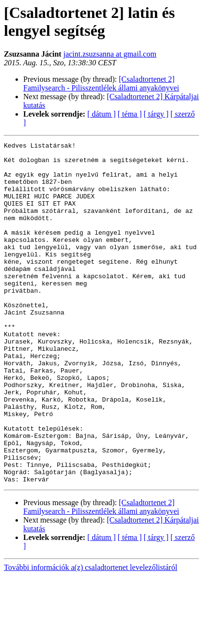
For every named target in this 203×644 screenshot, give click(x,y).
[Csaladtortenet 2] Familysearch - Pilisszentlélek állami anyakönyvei (101, 83)
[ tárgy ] (156, 114)
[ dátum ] (101, 114)
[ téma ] (130, 114)
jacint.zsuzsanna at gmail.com (110, 54)
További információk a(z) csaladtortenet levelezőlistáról (91, 636)
